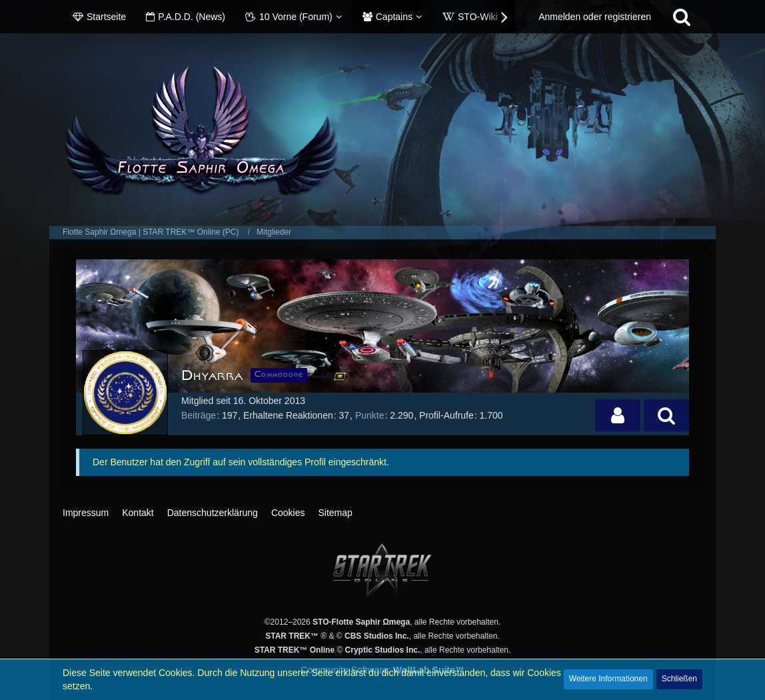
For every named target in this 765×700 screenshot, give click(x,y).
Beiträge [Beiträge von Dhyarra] (199, 415)
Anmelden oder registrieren (595, 17)
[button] (618, 415)
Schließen (679, 679)
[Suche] (682, 17)
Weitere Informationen (608, 679)
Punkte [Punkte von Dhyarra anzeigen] (370, 415)
